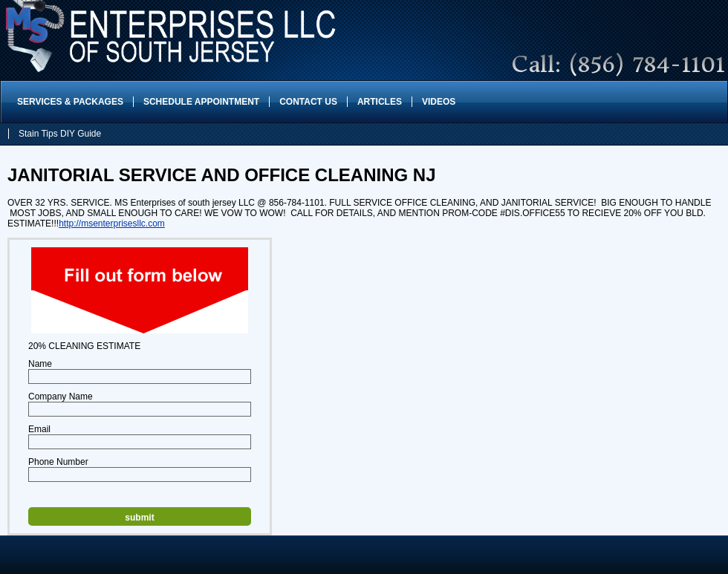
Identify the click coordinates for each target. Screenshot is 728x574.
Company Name (61, 397)
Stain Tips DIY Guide (60, 134)
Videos (439, 102)
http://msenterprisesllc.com (112, 224)
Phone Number (58, 462)
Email (39, 429)
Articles (380, 102)
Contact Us (308, 102)
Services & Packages (70, 102)
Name (40, 364)
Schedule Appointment (201, 102)
